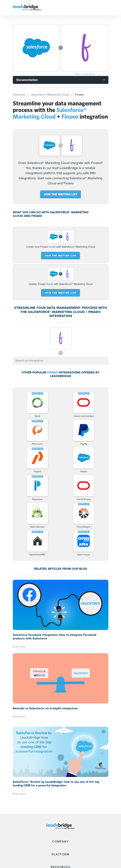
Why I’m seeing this (85, 74)
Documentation (27, 80)
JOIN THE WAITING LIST (61, 194)
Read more (19, 647)
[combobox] (61, 361)
